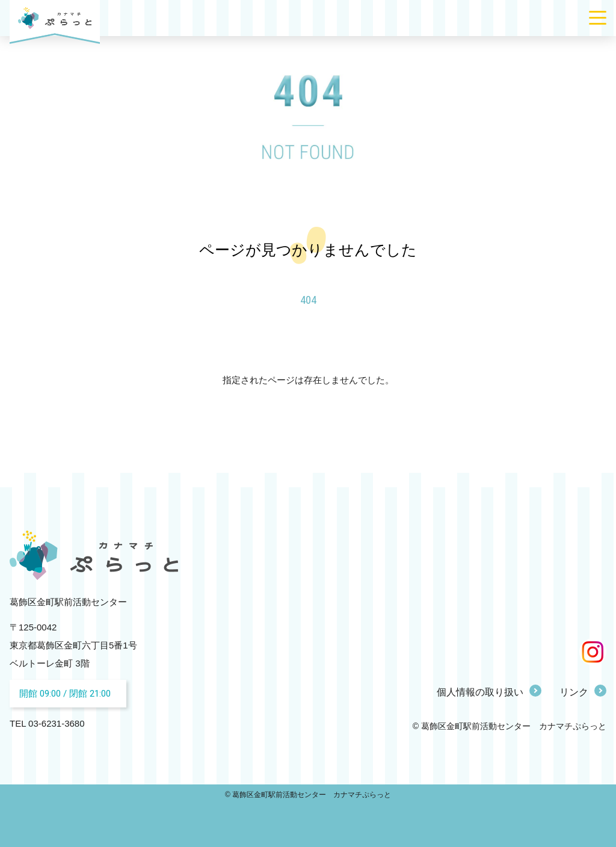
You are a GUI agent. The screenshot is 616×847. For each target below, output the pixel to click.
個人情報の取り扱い (480, 692)
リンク (574, 692)
